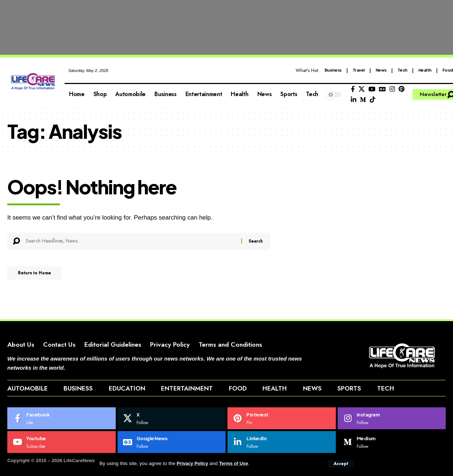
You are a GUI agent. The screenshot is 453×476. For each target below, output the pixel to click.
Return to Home (40, 275)
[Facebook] (353, 89)
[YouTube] (372, 89)
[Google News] (382, 89)
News (381, 70)
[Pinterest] (402, 89)
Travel (359, 70)
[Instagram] (392, 89)
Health (425, 70)
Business (333, 70)
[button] (340, 464)
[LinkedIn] (354, 100)
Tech (402, 70)
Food (448, 70)
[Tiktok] (373, 100)
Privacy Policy (193, 464)
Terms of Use (237, 464)
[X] (362, 89)
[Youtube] (62, 454)
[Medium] (363, 100)
